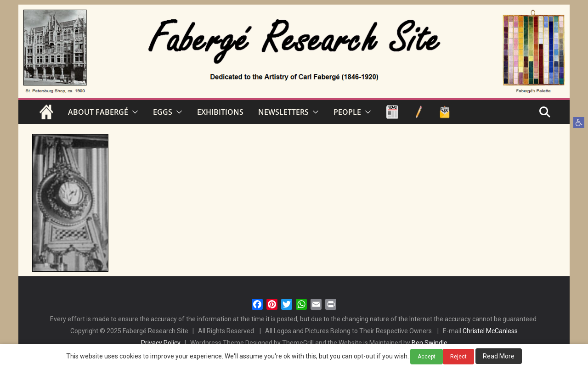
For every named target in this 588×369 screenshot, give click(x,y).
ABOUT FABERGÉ (98, 112)
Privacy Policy (161, 343)
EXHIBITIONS (220, 112)
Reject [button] (458, 357)
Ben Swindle (430, 343)
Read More (499, 356)
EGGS (163, 112)
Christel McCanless (490, 331)
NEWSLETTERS (283, 112)
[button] (579, 123)
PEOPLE (347, 112)
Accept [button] (427, 357)
